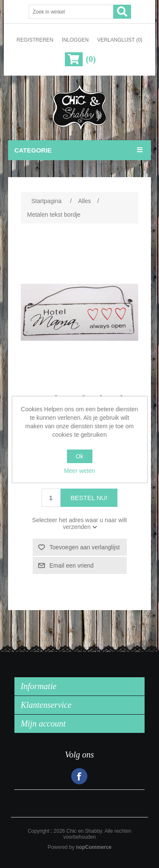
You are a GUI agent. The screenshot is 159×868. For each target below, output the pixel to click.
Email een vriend (72, 565)
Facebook (79, 776)
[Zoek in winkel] (71, 12)
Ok (80, 456)
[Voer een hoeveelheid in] (51, 498)
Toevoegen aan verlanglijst (85, 547)
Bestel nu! (89, 498)
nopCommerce (94, 847)
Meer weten (79, 471)
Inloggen (75, 40)
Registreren (35, 40)
